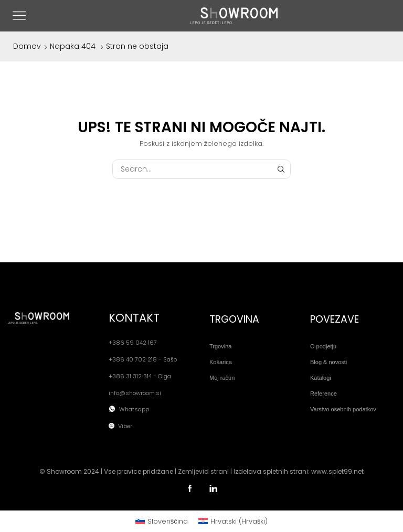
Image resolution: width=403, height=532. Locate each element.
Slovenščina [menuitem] (168, 521)
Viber (125, 426)
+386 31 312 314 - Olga (140, 376)
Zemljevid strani (203, 471)
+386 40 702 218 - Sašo (143, 360)
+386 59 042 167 (133, 343)
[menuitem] (162, 521)
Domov (27, 46)
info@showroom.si (135, 393)
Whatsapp (134, 409)
